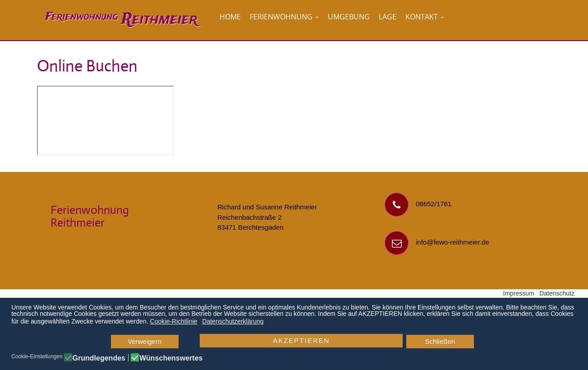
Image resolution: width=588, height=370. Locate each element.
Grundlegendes (99, 358)
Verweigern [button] (145, 341)
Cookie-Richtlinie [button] (174, 321)
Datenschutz (557, 293)
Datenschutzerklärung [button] (233, 321)
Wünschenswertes (171, 358)
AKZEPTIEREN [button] (301, 340)
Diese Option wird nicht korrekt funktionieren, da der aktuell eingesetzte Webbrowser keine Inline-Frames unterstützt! (106, 120)
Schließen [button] (440, 341)
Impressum (519, 293)
